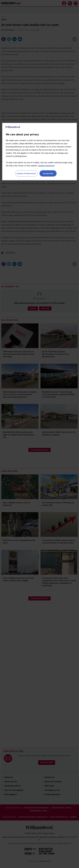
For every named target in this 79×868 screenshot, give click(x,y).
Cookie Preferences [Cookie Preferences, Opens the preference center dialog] (26, 173)
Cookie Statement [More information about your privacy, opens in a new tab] (46, 166)
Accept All (48, 173)
